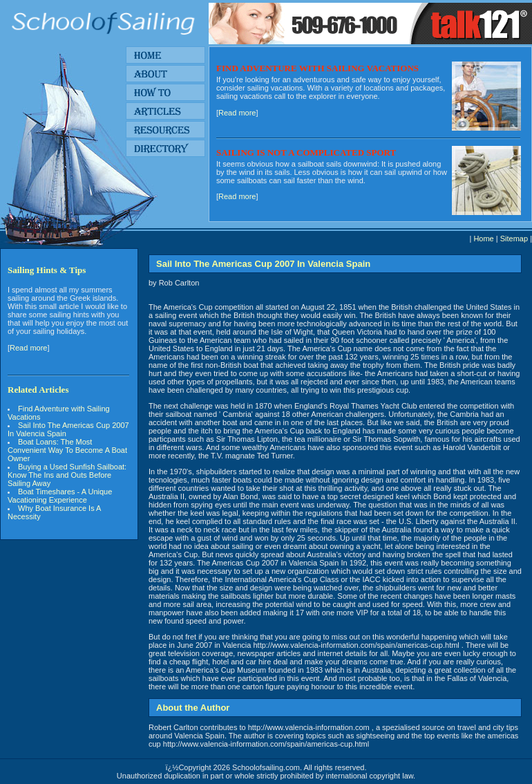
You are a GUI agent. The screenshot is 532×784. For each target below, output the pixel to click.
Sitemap (514, 239)
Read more (237, 113)
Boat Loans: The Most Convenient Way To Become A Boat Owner (67, 450)
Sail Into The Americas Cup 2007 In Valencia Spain (68, 429)
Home (483, 239)
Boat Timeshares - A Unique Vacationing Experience (60, 496)
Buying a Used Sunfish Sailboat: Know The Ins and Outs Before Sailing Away (67, 475)
